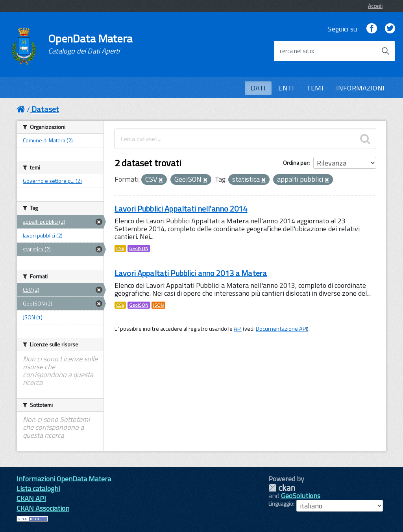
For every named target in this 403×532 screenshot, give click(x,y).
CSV (120, 249)
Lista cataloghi (38, 489)
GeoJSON (139, 249)
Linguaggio (281, 504)
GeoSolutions (301, 496)
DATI (258, 88)
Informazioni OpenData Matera (64, 479)
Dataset (45, 109)
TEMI (315, 88)
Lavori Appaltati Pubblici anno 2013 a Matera (191, 273)
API (238, 329)
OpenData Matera (90, 44)
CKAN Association (43, 508)
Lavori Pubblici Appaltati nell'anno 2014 (181, 209)
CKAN (282, 488)
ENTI (286, 88)
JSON (158, 305)
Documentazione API (281, 329)
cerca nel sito (296, 51)
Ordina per (296, 163)
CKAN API (31, 498)
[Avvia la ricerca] (385, 51)
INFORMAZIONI (360, 88)
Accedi (375, 6)
